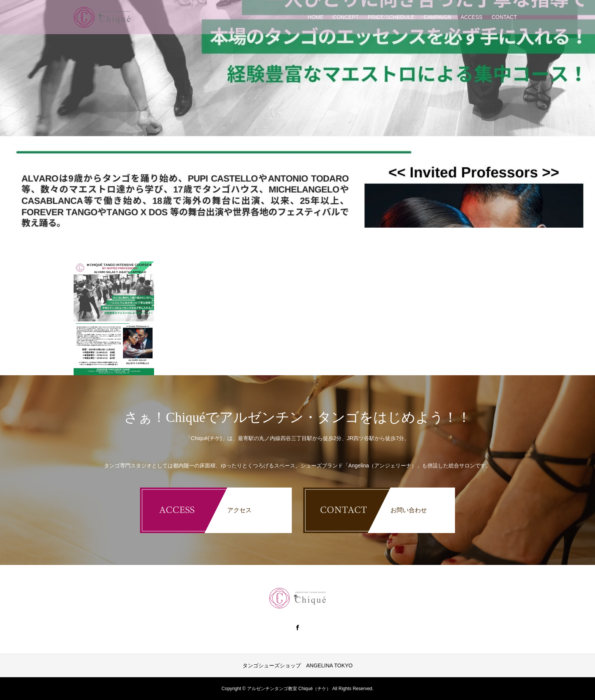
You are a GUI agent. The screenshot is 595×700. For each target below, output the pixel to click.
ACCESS (472, 17)
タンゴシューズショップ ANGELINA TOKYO (297, 665)
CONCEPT (346, 17)
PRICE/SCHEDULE (391, 17)
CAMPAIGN (438, 17)
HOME (316, 17)
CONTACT (504, 17)
